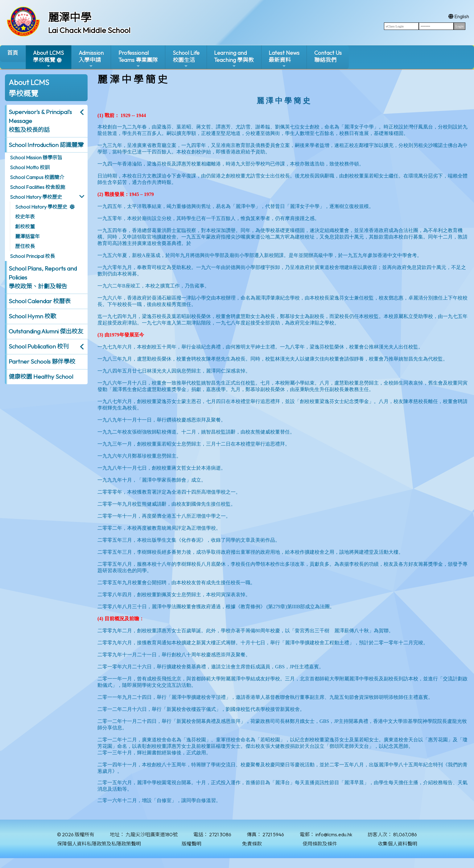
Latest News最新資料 (284, 59)
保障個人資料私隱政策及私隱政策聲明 (99, 844)
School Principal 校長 (32, 256)
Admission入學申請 (91, 59)
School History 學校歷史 (36, 197)
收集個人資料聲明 (398, 844)
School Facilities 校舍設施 (37, 187)
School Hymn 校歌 (32, 316)
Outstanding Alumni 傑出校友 (46, 331)
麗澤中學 (70, 17)
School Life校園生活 (186, 59)
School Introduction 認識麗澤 (46, 145)
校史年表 (25, 217)
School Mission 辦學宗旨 (36, 157)
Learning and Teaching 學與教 (234, 59)
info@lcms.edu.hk (334, 834)
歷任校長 (25, 246)
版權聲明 (192, 844)
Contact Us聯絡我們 (328, 56)
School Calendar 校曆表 (40, 301)
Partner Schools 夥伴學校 (42, 361)
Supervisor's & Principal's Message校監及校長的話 (40, 121)
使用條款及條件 (320, 844)
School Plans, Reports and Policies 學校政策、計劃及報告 (43, 277)
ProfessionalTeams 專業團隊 (138, 59)
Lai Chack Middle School (89, 30)
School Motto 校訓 (30, 167)
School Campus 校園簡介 (37, 177)
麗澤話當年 (27, 236)
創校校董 (25, 226)
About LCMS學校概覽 (48, 59)
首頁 (13, 53)
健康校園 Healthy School (41, 377)
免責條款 (252, 844)
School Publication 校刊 (39, 346)
